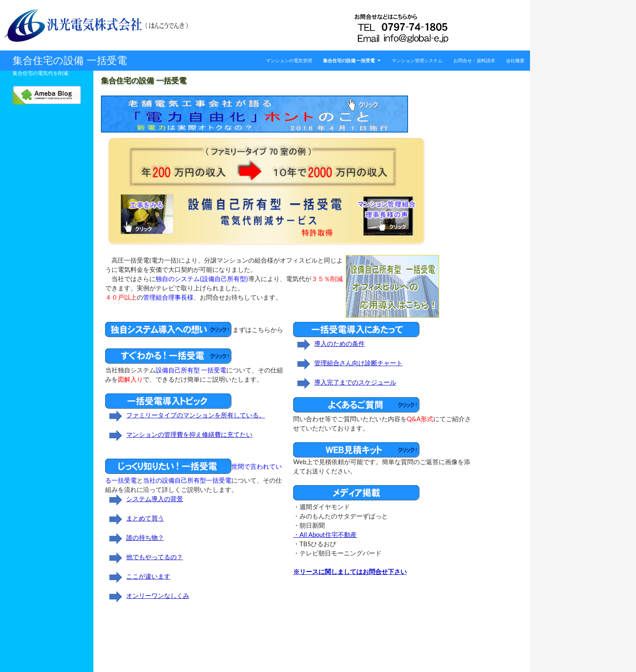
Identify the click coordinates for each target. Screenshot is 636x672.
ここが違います (148, 576)
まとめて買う (145, 518)
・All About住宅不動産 (325, 535)
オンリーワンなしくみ (158, 596)
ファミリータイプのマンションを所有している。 (196, 415)
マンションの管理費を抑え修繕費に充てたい (189, 434)
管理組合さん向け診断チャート (358, 363)
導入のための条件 (339, 344)
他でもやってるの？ (155, 557)
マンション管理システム (417, 60)
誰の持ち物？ (145, 538)
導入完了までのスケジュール (355, 382)
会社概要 (515, 60)
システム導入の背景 (155, 499)
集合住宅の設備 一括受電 (70, 60)
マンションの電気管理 (289, 60)
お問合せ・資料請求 (474, 60)
